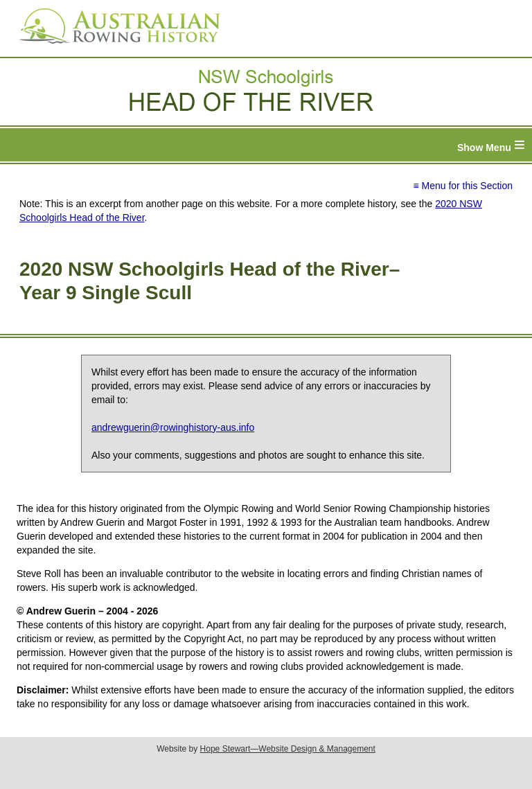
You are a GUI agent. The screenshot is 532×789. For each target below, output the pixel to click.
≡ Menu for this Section (463, 186)
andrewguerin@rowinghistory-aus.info (173, 427)
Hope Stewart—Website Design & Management (288, 749)
